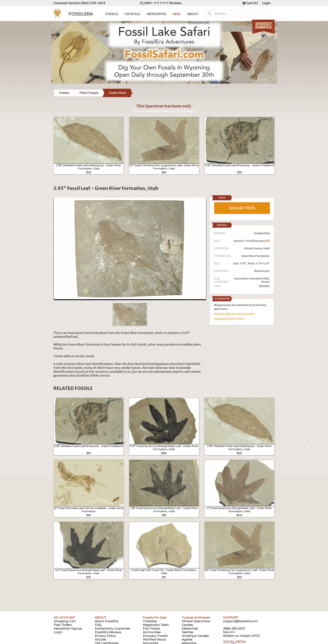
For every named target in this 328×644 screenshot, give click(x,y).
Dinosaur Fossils (155, 636)
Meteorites (190, 628)
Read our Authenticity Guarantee (234, 314)
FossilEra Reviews (108, 632)
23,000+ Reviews (161, 3)
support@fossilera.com (240, 621)
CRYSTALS (132, 14)
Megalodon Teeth (156, 625)
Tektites (188, 632)
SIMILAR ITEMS (242, 208)
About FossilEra (106, 621)
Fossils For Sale (154, 618)
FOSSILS (112, 14)
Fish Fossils (151, 628)
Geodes (187, 625)
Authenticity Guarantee (112, 628)
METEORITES (156, 14)
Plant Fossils (262, 271)
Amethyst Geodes (195, 636)
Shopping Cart (65, 621)
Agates (187, 639)
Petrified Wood (154, 639)
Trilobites (150, 621)
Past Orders (63, 625)
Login (266, 3)
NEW (177, 14)
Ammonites (152, 632)
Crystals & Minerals (196, 618)
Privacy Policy (105, 636)
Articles (100, 639)
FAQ (98, 625)
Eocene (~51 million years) (252, 241)
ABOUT (193, 14)
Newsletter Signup (68, 628)
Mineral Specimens (196, 621)
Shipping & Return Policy (229, 319)
